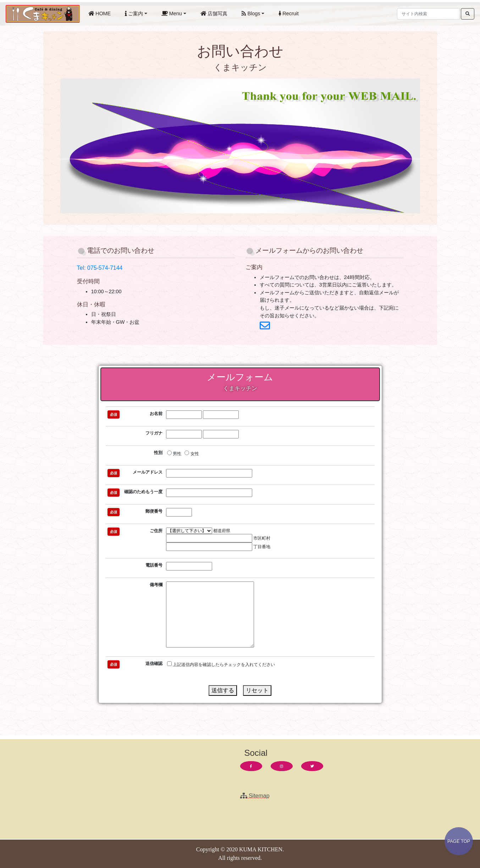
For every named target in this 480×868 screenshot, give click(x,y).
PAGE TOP (459, 841)
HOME (101, 13)
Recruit (290, 13)
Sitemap (255, 796)
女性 (192, 453)
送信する (223, 690)
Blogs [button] (251, 13)
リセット (257, 690)
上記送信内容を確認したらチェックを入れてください (221, 664)
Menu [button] (172, 13)
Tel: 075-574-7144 (100, 268)
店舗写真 (215, 13)
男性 (174, 453)
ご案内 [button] (134, 13)
